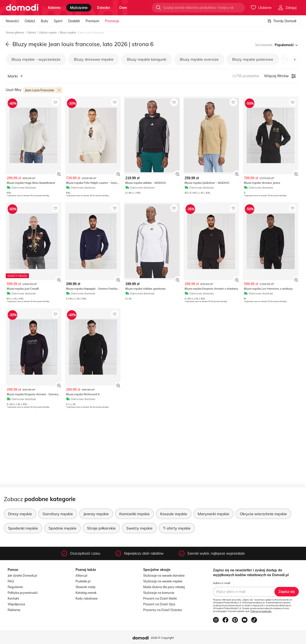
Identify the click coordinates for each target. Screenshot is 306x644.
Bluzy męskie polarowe (253, 59)
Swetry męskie (139, 528)
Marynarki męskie (213, 514)
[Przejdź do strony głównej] (22, 8)
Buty (44, 21)
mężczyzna (79, 8)
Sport (58, 21)
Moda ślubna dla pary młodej (164, 587)
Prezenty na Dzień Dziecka (163, 610)
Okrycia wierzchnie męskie (263, 514)
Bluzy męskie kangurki (147, 59)
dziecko (103, 8)
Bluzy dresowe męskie (94, 59)
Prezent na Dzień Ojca (159, 604)
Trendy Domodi (282, 21)
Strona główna (15, 32)
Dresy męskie (20, 514)
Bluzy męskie (68, 32)
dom (123, 8)
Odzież (30, 21)
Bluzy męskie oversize (199, 59)
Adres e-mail (222, 583)
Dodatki (74, 21)
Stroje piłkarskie (101, 528)
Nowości (12, 21)
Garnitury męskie (58, 514)
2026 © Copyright (162, 638)
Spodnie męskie (63, 528)
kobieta (54, 8)
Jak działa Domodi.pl (22, 575)
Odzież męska (48, 32)
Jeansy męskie (96, 514)
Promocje (112, 21)
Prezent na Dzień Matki (160, 598)
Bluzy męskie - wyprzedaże (36, 59)
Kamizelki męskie (134, 514)
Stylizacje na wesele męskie (163, 581)
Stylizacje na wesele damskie (164, 575)
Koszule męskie (174, 514)
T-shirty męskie (177, 528)
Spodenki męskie (23, 528)
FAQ (11, 581)
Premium (92, 21)
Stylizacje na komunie (159, 593)
